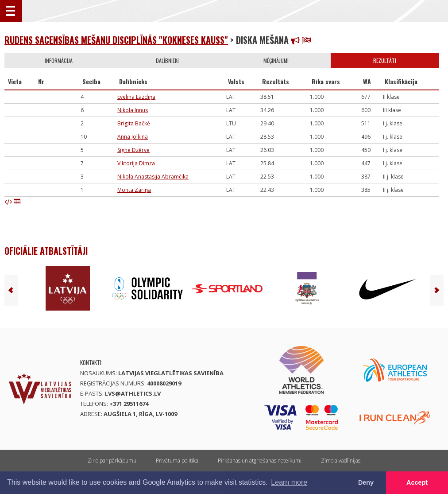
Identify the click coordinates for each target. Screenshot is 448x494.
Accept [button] (417, 482)
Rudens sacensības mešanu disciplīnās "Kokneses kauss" (116, 40)
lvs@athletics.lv (133, 393)
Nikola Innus (133, 110)
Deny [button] (366, 482)
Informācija (59, 60)
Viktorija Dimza (136, 163)
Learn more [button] (289, 482)
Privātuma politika (177, 461)
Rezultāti (385, 60)
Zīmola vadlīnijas (341, 461)
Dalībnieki (167, 60)
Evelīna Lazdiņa (136, 97)
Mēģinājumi (276, 60)
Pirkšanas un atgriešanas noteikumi (260, 461)
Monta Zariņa (134, 190)
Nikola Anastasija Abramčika (153, 177)
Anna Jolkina (133, 137)
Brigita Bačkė (134, 123)
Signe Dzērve (133, 150)
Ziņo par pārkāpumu (112, 461)
